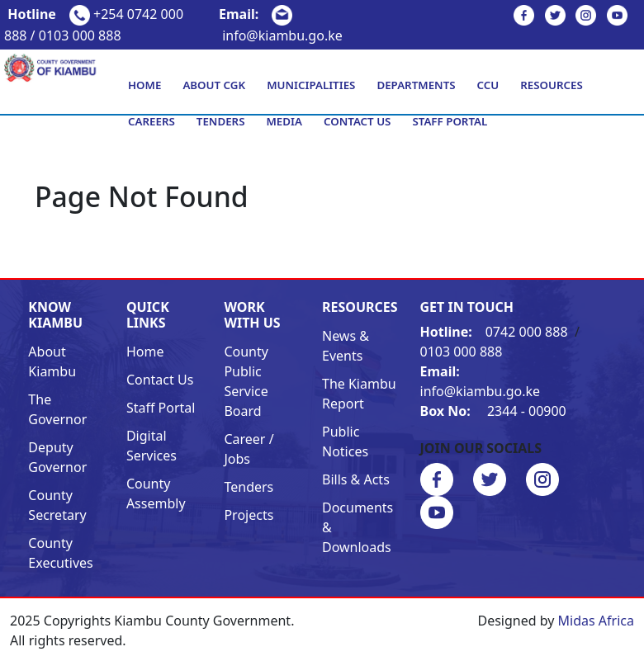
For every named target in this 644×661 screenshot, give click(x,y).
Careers (152, 121)
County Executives (60, 553)
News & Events (346, 346)
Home (144, 85)
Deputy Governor (57, 457)
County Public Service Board (246, 381)
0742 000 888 (496, 332)
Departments (416, 85)
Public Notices (345, 441)
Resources (552, 85)
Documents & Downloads (358, 527)
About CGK (214, 85)
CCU (488, 85)
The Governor (57, 409)
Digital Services (152, 446)
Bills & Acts (356, 479)
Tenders (221, 121)
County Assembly (156, 493)
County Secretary (57, 505)
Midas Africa (596, 621)
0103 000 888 (462, 352)
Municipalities (311, 85)
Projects (249, 515)
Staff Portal (450, 121)
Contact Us (357, 121)
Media (284, 121)
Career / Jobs (249, 449)
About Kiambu (52, 361)
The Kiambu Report (359, 394)
